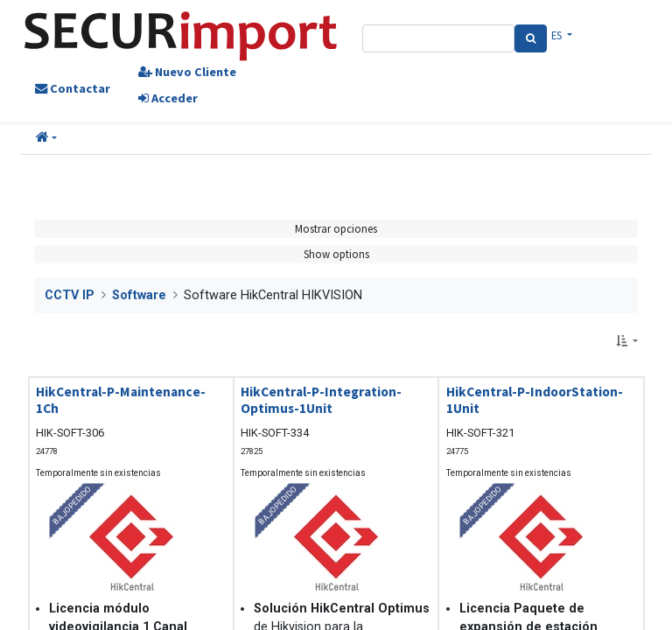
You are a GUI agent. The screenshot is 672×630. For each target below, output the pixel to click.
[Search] (531, 38)
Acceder (168, 98)
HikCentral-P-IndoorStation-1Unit (535, 400)
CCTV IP (70, 295)
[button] (46, 138)
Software (139, 295)
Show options (336, 254)
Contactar (73, 88)
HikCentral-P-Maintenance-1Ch (121, 400)
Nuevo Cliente (187, 72)
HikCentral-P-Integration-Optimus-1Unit (321, 400)
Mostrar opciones (336, 228)
